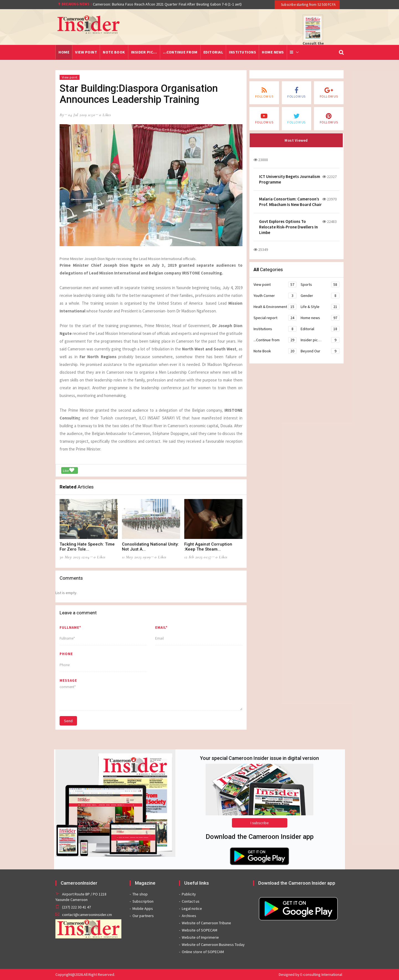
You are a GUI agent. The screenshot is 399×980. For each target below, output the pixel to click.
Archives (189, 916)
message (68, 680)
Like (69, 470)
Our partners (143, 916)
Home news (273, 52)
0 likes (105, 115)
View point (86, 52)
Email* (161, 628)
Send (68, 721)
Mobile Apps (143, 908)
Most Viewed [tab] (296, 140)
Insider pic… (144, 52)
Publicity (189, 894)
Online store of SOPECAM (203, 952)
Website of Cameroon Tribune (206, 923)
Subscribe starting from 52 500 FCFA (308, 5)
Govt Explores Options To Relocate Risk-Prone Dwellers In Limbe (288, 227)
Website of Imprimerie (200, 937)
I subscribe (260, 823)
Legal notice (192, 908)
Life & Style (320, 307)
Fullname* (70, 628)
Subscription (143, 901)
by (62, 115)
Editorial (213, 52)
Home (64, 52)
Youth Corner (275, 296)
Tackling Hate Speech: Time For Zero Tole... (87, 547)
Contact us (191, 901)
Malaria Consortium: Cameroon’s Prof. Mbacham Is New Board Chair (290, 202)
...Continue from (180, 52)
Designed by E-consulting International (310, 974)
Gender (320, 296)
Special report (275, 318)
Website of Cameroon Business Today (213, 945)
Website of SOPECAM (199, 930)
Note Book (114, 52)
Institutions (242, 52)
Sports (320, 284)
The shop (140, 894)
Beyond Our (320, 351)
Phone (66, 654)
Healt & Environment (275, 307)
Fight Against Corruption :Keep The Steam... (208, 547)
